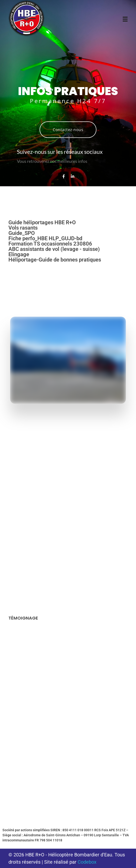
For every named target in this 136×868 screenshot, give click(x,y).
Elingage (19, 254)
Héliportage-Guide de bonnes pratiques (55, 260)
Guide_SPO (22, 233)
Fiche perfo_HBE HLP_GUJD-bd (45, 238)
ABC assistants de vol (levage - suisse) (54, 249)
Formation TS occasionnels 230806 (50, 244)
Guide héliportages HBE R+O (42, 222)
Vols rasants (23, 228)
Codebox (87, 862)
